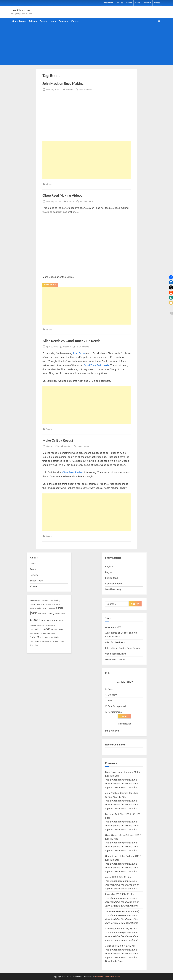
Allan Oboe (79, 353)
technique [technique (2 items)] (34, 641)
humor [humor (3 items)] (60, 608)
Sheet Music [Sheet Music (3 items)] (37, 637)
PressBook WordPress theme (108, 976)
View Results (124, 724)
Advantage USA (113, 627)
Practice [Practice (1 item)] (62, 620)
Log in (108, 572)
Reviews (147, 3)
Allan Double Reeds (115, 642)
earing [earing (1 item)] (39, 608)
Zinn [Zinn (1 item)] (36, 645)
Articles (120, 3)
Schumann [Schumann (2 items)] (45, 633)
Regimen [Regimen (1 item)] (54, 629)
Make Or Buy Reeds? (58, 440)
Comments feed (113, 584)
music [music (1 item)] (57, 614)
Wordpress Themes (115, 659)
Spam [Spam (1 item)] (51, 637)
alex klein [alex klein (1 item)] (45, 601)
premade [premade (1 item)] (33, 625)
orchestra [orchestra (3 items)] (52, 620)
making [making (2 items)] (51, 613)
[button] (171, 277)
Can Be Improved (117, 706)
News (138, 3)
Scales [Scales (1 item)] (37, 634)
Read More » (51, 285)
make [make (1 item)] (44, 614)
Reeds (129, 3)
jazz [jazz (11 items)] (33, 613)
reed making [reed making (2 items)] (36, 629)
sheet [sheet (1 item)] (53, 634)
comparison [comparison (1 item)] (56, 604)
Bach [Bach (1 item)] (51, 601)
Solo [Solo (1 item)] (46, 637)
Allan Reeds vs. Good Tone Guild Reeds (71, 341)
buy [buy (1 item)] (39, 604)
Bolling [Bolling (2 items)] (57, 600)
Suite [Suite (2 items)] (57, 637)
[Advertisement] (87, 45)
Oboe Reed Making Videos (62, 195)
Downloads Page (114, 961)
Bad (110, 701)
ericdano (70, 89)
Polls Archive (112, 731)
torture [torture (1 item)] (62, 641)
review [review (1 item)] (61, 629)
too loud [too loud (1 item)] (56, 641)
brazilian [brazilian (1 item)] (33, 604)
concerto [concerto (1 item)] (33, 608)
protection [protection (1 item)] (41, 625)
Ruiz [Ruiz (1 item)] (31, 634)
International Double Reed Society (123, 648)
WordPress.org (113, 589)
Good (110, 689)
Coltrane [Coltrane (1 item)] (48, 604)
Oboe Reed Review (73, 472)
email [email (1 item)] (45, 608)
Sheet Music (108, 3)
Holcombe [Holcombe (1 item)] (51, 608)
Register (109, 566)
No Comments (86, 89)
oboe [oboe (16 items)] (35, 620)
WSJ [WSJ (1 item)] (32, 645)
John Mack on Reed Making (63, 83)
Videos (157, 3)
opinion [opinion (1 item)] (43, 620)
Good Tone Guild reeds (96, 365)
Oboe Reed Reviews (116, 654)
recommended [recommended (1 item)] (50, 625)
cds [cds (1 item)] (43, 604)
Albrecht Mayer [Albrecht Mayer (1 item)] (35, 601)
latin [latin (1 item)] (40, 614)
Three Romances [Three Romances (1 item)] (46, 641)
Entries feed (111, 578)
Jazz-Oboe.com (20, 10)
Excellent (112, 695)
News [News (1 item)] (63, 614)
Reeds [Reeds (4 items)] (46, 629)
